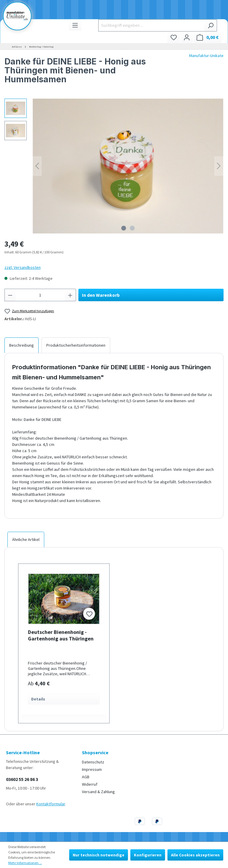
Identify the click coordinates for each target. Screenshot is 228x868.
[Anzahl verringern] (10, 295)
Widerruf (90, 784)
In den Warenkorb (101, 295)
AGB (86, 777)
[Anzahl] (40, 295)
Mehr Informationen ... (25, 863)
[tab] (22, 345)
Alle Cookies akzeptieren (195, 855)
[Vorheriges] (37, 166)
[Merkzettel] (174, 37)
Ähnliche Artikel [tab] (26, 539)
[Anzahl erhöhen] (70, 295)
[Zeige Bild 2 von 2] (132, 228)
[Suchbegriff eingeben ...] (151, 25)
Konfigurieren (148, 855)
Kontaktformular (51, 804)
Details (38, 699)
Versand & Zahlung (98, 792)
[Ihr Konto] (187, 37)
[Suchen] (211, 25)
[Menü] (75, 25)
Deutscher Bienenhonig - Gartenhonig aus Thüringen (61, 635)
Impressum (92, 769)
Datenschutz (93, 762)
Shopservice (95, 752)
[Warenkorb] (208, 37)
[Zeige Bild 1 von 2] (124, 228)
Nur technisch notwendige (99, 855)
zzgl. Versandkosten (23, 267)
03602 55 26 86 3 (22, 779)
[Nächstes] (219, 166)
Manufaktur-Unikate (206, 56)
